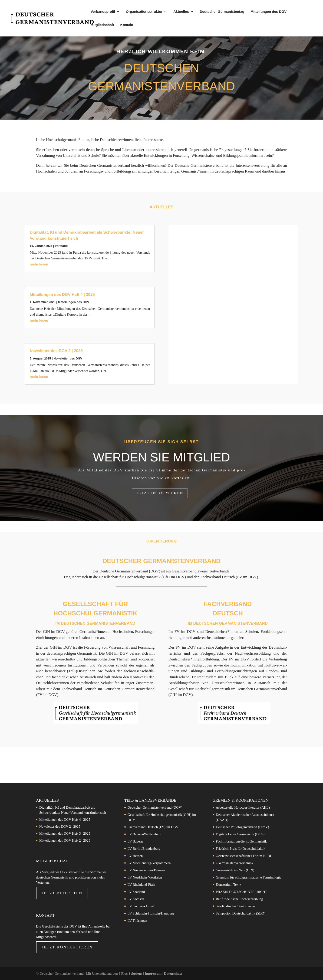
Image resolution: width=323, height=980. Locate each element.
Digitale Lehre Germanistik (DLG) (240, 834)
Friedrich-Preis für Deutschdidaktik (241, 849)
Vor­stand (61, 246)
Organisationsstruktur (144, 12)
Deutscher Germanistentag (222, 12)
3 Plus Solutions (131, 973)
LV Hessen (135, 856)
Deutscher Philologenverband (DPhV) (242, 827)
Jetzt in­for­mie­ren (160, 493)
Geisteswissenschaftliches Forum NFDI (244, 856)
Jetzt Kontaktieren (67, 947)
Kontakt (127, 25)
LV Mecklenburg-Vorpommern (149, 863)
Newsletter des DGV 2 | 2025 (56, 351)
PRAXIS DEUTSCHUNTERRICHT (242, 892)
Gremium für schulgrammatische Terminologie (249, 877)
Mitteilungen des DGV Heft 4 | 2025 (62, 295)
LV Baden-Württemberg (144, 834)
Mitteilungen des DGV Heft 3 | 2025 (65, 833)
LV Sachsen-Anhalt (141, 906)
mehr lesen (39, 264)
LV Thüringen (137, 921)
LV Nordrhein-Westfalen (145, 877)
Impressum (154, 973)
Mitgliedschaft (102, 25)
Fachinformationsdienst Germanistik (241, 841)
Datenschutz (173, 973)
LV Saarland (136, 892)
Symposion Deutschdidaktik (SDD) (241, 913)
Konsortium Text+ (229, 885)
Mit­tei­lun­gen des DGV (73, 302)
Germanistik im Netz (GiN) (235, 870)
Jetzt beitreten (62, 893)
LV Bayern (135, 841)
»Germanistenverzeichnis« (234, 863)
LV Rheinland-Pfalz (142, 885)
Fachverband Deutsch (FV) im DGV (153, 827)
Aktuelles (181, 12)
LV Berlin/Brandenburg (144, 849)
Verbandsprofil (103, 12)
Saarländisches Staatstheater (236, 906)
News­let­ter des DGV (68, 358)
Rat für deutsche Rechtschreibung (239, 899)
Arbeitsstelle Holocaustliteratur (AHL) (243, 807)
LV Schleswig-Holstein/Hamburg (151, 913)
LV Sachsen (136, 899)
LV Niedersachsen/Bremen (146, 870)
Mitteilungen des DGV (269, 12)
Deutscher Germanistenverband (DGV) (155, 807)
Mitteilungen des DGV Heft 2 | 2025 (65, 840)
